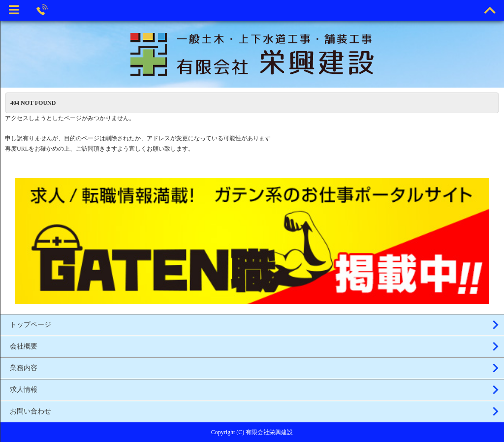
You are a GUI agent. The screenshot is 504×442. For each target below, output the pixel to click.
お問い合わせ (31, 411)
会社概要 (24, 346)
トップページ (31, 325)
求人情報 (24, 390)
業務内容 (24, 368)
